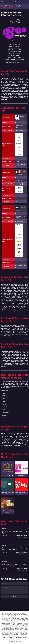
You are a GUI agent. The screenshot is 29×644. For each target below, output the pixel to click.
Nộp (14, 596)
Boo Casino (17, 48)
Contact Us (11, 638)
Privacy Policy (18, 638)
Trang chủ (12, 6)
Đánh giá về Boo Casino (9, 8)
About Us (6, 638)
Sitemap (17, 639)
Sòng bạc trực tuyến (22, 6)
